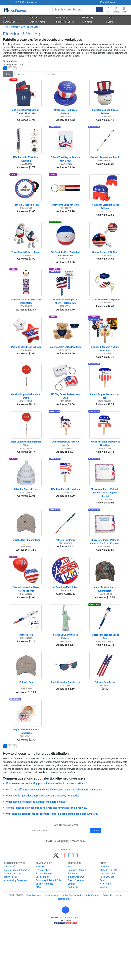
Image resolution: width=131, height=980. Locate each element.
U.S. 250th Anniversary (27, 2)
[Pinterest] (65, 909)
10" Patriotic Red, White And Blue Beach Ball (66, 269)
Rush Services (107, 929)
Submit (96, 883)
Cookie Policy (42, 929)
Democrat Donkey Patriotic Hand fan (66, 474)
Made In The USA (108, 923)
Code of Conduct (44, 936)
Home (6, 27)
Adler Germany (33, 948)
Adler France (92, 948)
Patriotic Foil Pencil (65, 578)
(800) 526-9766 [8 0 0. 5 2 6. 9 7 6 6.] (73, 894)
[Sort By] (29, 74)
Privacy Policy (43, 923)
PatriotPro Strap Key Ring (65, 216)
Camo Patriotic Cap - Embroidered (105, 630)
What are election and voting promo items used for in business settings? (46, 836)
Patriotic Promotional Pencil (105, 165)
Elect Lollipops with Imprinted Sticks (26, 474)
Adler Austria (52, 948)
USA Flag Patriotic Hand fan (65, 523)
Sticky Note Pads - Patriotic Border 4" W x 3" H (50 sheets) (105, 579)
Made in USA (61, 18)
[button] (116, 9)
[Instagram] (69, 909)
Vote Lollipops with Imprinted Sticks (26, 422)
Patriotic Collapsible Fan (26, 216)
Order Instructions (13, 926)
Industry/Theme (37, 22)
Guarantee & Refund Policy (49, 933)
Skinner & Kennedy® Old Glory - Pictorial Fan (66, 320)
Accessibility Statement (15, 933)
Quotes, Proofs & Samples (17, 923)
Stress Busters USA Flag (105, 267)
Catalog (72, 936)
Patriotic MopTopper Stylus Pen (105, 682)
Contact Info (10, 919)
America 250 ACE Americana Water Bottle (26, 320)
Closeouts (105, 919)
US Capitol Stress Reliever (26, 523)
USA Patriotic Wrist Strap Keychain (26, 167)
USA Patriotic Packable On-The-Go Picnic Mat (26, 115)
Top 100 (33, 18)
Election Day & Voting (30, 27)
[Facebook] (62, 909)
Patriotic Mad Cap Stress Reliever (105, 115)
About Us (40, 919)
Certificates (74, 940)
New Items (86, 22)
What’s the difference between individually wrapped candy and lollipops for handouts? (54, 842)
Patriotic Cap (26, 731)
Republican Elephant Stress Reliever (105, 218)
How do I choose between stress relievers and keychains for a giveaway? (46, 860)
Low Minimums (108, 926)
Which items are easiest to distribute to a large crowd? (36, 854)
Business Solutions (64, 22)
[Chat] (108, 9)
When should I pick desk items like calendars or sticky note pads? (42, 848)
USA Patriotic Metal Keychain (105, 318)
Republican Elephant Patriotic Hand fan (105, 474)
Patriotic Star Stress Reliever (26, 370)
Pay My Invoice (108, 2)
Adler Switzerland (72, 948)
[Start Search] (99, 9)
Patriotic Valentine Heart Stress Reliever (26, 630)
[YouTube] (77, 909)
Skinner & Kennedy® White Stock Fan (105, 371)
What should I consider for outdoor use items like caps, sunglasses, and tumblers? (52, 867)
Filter (8, 74)
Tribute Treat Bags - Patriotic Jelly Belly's (66, 167)
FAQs (38, 940)
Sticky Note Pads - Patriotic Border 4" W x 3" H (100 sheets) (105, 526)
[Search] (74, 9)
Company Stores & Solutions (77, 924)
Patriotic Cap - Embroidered (26, 578)
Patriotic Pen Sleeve (105, 731)
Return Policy (10, 929)
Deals (110, 18)
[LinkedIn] (73, 909)
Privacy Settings (44, 926)
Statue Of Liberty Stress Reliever (66, 682)
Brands (110, 22)
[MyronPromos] (15, 10)
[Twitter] (56, 909)
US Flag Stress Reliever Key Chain (66, 422)
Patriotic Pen (26, 680)
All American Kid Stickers (65, 629)
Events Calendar (76, 933)
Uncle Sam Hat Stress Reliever (66, 115)
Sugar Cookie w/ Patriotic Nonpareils (26, 784)
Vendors (104, 940)
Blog (70, 919)
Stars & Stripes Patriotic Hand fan (105, 422)
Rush (6, 18)
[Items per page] (59, 74)
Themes (14, 27)
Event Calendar (11, 22)
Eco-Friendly (87, 18)
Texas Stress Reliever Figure (26, 267)
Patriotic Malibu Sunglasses (65, 731)
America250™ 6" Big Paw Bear (65, 370)
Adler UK (107, 948)
